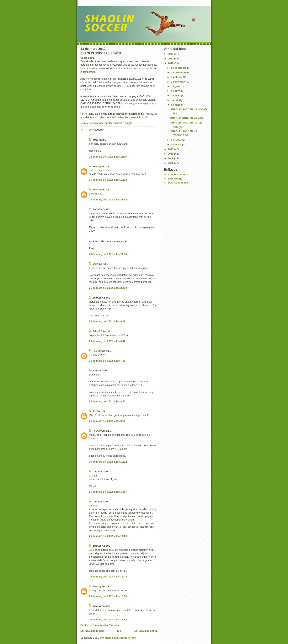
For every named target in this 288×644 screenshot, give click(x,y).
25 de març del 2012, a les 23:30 (108, 288)
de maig (176, 96)
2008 (171, 163)
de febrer (177, 140)
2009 (171, 158)
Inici (119, 631)
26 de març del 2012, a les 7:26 (107, 361)
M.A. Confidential (178, 183)
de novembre (179, 72)
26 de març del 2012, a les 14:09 (108, 536)
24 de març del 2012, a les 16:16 (108, 157)
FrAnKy (97, 166)
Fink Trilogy (175, 179)
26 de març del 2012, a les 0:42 (107, 341)
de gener (177, 145)
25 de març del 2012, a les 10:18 (108, 180)
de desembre (179, 68)
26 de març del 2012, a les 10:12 (108, 462)
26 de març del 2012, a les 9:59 (107, 421)
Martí (96, 264)
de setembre (179, 82)
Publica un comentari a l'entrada (100, 625)
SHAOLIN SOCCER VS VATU (187, 118)
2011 (171, 149)
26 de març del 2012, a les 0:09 (107, 321)
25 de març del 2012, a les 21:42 (108, 200)
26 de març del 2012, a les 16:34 (108, 577)
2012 (171, 63)
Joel (95, 411)
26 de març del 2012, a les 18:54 (108, 619)
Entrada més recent (92, 631)
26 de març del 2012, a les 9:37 (107, 401)
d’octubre (177, 77)
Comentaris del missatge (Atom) (117, 638)
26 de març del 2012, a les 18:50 (108, 596)
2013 (171, 59)
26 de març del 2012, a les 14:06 (108, 492)
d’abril (175, 100)
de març (176, 105)
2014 (171, 54)
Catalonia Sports (178, 175)
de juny (176, 91)
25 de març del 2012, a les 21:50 (108, 254)
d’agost (176, 86)
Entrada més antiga (146, 631)
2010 (171, 154)
